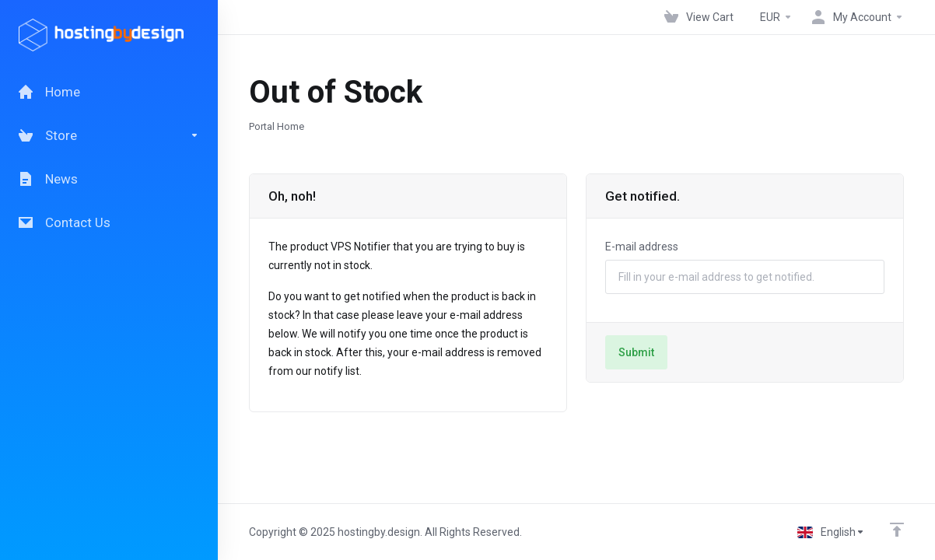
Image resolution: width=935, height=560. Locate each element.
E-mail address (642, 247)
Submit (636, 352)
